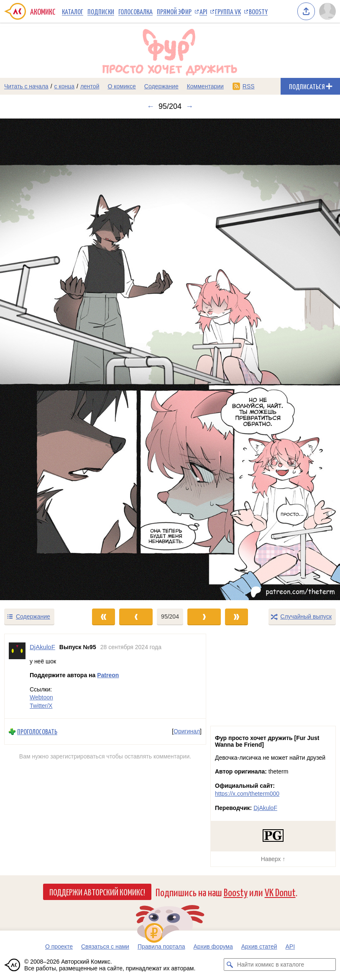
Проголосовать (37, 731)
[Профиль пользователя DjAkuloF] (17, 676)
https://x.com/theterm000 (247, 794)
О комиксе (121, 86)
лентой (90, 86)
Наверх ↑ (273, 859)
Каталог (73, 11)
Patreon (108, 675)
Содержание (161, 86)
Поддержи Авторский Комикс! (97, 892)
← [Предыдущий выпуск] (151, 106)
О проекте (59, 946)
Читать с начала (26, 86)
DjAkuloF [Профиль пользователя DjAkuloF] (42, 647)
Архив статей (259, 946)
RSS (249, 86)
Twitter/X (41, 705)
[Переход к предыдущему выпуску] (42, 359)
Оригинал (187, 731)
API (203, 11)
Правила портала (161, 946)
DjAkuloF (265, 808)
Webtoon (41, 697)
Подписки (101, 11)
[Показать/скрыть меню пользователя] (327, 11)
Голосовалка (135, 11)
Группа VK (228, 11)
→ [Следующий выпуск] (189, 106)
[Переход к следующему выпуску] (170, 359)
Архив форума (213, 946)
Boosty (258, 11)
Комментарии (205, 86)
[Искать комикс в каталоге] (230, 965)
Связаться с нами (105, 946)
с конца (65, 86)
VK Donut (280, 892)
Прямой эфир (174, 11)
